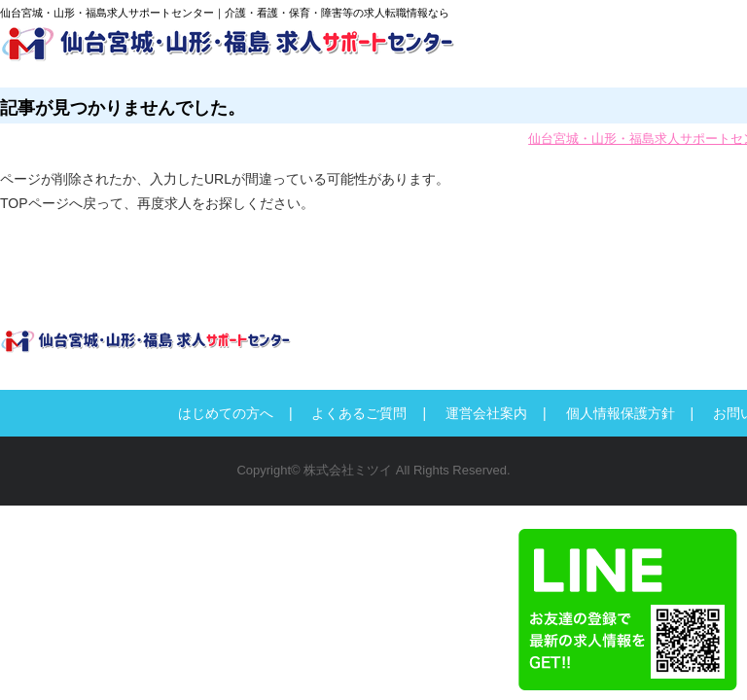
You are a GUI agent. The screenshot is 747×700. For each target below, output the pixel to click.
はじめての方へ (226, 413)
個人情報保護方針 (621, 413)
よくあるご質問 (359, 413)
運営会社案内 (486, 413)
